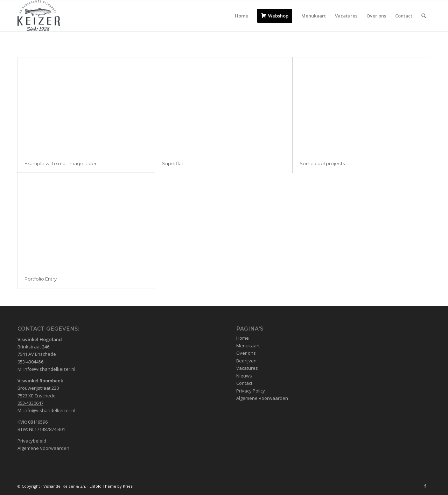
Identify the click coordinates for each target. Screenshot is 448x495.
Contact (244, 383)
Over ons (246, 353)
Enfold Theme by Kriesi (111, 486)
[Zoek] (424, 16)
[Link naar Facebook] (425, 486)
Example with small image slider (61, 163)
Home (243, 338)
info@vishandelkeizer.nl (49, 369)
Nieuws (244, 376)
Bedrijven (246, 361)
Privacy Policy (251, 391)
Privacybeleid (32, 441)
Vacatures (247, 368)
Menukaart (248, 346)
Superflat (173, 163)
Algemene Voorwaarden (43, 448)
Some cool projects (322, 163)
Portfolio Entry (41, 279)
